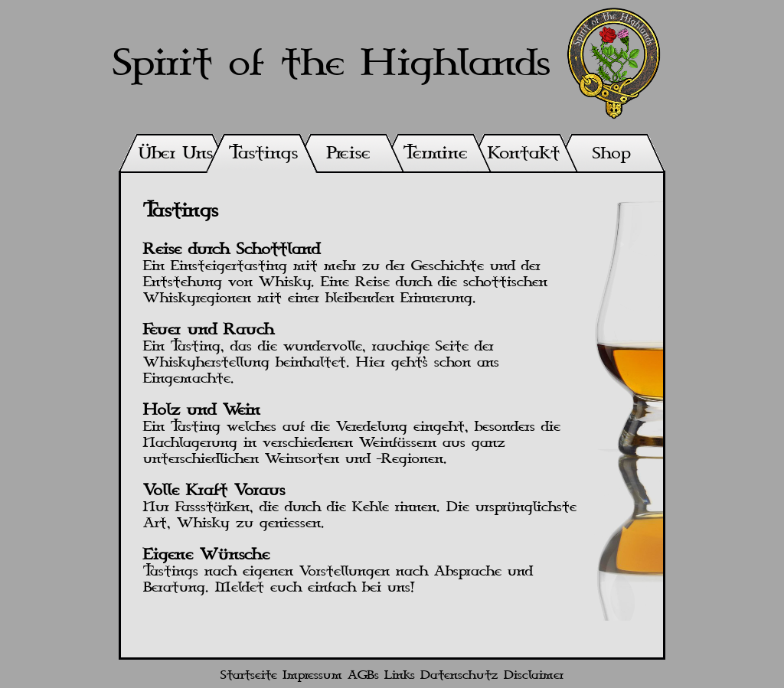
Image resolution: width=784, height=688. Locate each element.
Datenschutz (459, 675)
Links (400, 675)
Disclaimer (534, 675)
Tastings (263, 153)
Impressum (312, 675)
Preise (349, 153)
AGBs (363, 675)
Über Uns (176, 153)
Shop (611, 153)
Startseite (249, 675)
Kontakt (524, 153)
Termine (436, 153)
